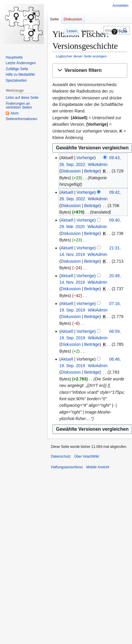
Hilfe (119, 32)
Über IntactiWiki (87, 456)
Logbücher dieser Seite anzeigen (81, 56)
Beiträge (92, 171)
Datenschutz (61, 456)
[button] (90, 71)
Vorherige (86, 158)
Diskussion (71, 171)
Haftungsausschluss (67, 467)
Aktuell (67, 192)
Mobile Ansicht (98, 467)
